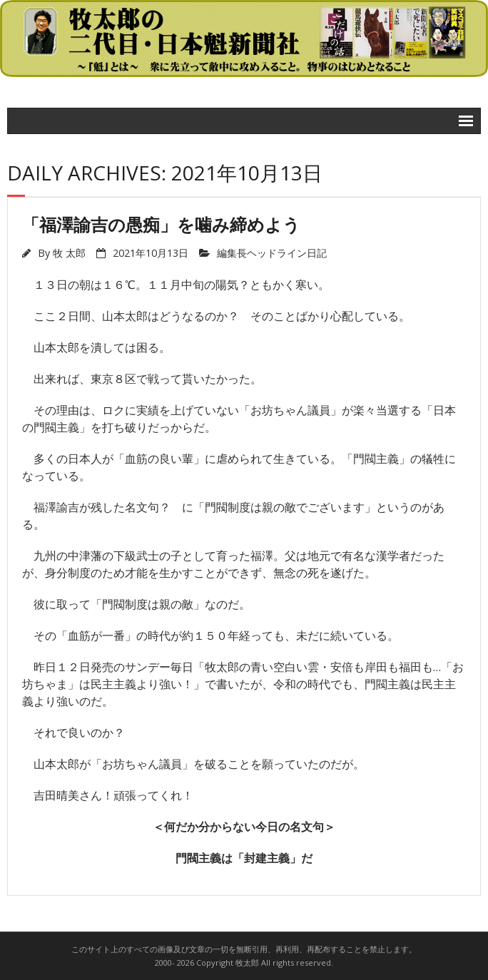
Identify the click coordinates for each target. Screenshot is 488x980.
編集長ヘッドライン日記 (272, 253)
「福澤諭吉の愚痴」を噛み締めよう (161, 224)
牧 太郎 (69, 253)
